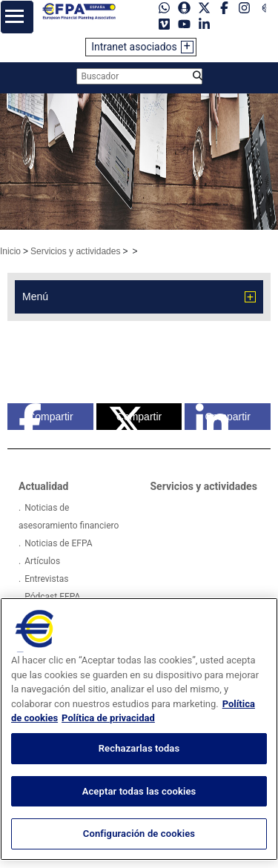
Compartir (46, 417)
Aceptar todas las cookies (139, 822)
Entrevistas (46, 579)
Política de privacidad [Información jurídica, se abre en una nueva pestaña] (108, 750)
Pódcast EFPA (52, 597)
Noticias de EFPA (58, 543)
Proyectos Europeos (64, 614)
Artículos (42, 561)
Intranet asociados (134, 47)
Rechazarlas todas (139, 780)
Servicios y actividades (75, 251)
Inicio (10, 251)
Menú (35, 296)
